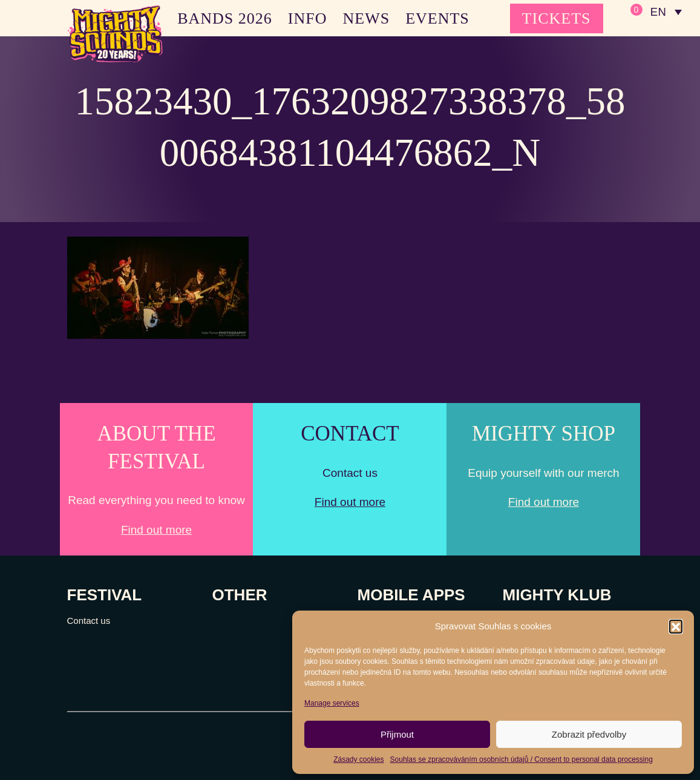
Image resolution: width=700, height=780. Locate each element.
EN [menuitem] (657, 12)
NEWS (366, 18)
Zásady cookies (358, 759)
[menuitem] (666, 12)
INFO (308, 18)
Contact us (89, 621)
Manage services (332, 703)
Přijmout (397, 734)
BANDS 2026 (225, 18)
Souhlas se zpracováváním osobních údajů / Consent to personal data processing (522, 759)
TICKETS (557, 18)
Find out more (156, 530)
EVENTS (437, 18)
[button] (676, 626)
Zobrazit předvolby (589, 734)
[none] (666, 12)
